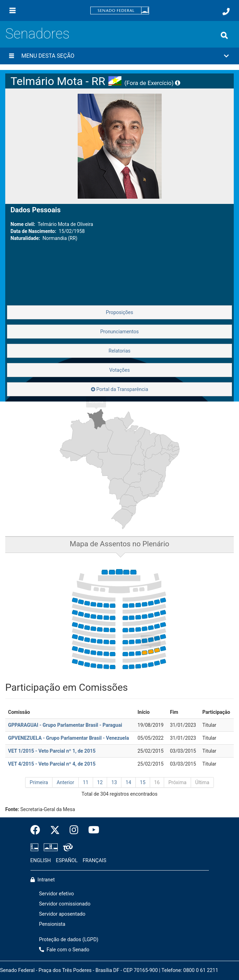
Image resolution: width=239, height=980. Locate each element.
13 (114, 782)
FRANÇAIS (94, 861)
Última (202, 782)
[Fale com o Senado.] (226, 12)
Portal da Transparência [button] (120, 389)
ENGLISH (41, 861)
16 (157, 782)
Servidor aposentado (62, 914)
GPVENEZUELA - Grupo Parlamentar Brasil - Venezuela (68, 738)
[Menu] (13, 10)
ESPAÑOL (67, 861)
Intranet (43, 880)
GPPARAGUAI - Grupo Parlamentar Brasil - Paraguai (65, 725)
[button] (119, 56)
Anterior (65, 782)
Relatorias (119, 351)
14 (128, 782)
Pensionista (52, 924)
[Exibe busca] (224, 35)
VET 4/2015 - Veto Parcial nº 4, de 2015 (52, 764)
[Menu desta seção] (12, 56)
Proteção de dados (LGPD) (69, 940)
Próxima (177, 782)
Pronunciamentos (119, 332)
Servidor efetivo (57, 894)
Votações (119, 370)
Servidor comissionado (65, 904)
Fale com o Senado (64, 950)
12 (100, 782)
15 (143, 782)
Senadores (37, 34)
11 (86, 782)
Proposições (120, 312)
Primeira (39, 782)
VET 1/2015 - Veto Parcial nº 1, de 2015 (52, 751)
